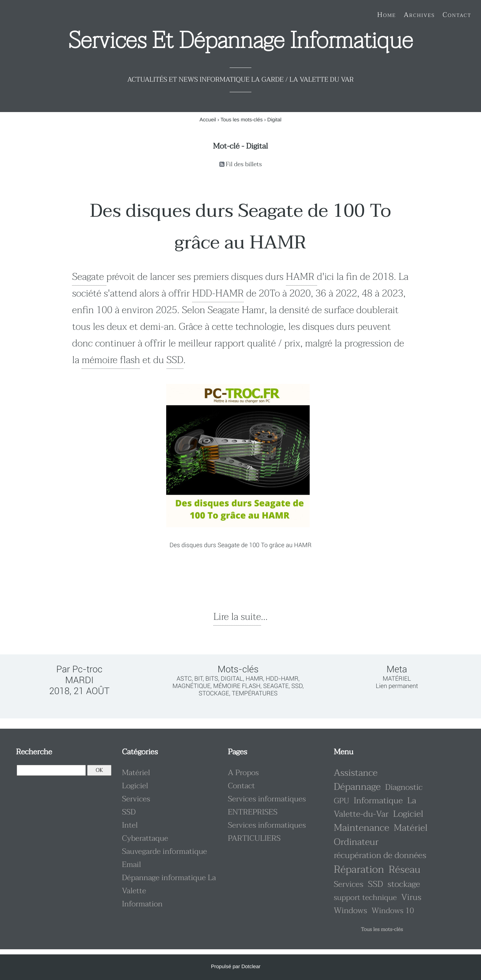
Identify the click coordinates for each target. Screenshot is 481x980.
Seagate (89, 277)
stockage (214, 693)
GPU (341, 801)
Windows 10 (393, 911)
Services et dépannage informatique (241, 41)
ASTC (184, 679)
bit (199, 679)
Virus (411, 898)
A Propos (243, 773)
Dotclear (251, 967)
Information (142, 904)
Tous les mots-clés (242, 120)
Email (132, 865)
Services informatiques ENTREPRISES (267, 806)
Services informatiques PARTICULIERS (267, 832)
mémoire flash (111, 360)
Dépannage (357, 787)
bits (212, 679)
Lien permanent (397, 686)
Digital (232, 679)
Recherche (34, 752)
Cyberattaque (145, 838)
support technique (365, 898)
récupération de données (380, 856)
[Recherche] (51, 770)
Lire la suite (237, 617)
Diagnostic (404, 787)
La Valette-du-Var (375, 808)
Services (136, 799)
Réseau (404, 870)
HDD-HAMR (218, 294)
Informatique (378, 801)
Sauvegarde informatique (165, 851)
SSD (175, 360)
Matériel (397, 679)
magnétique (191, 686)
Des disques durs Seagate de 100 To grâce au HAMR (240, 227)
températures (255, 693)
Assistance (356, 773)
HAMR (302, 277)
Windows (350, 911)
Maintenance (361, 828)
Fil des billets (244, 164)
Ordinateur (356, 842)
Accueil (208, 120)
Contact (241, 786)
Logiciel (135, 786)
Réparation (359, 870)
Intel (130, 825)
